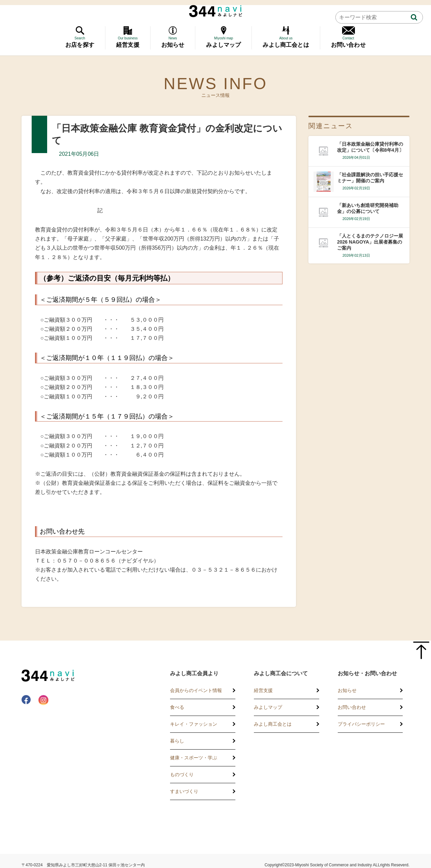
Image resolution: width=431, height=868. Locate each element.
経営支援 (263, 690)
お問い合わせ (352, 707)
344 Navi (216, 11)
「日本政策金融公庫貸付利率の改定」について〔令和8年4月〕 (370, 147)
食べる (177, 707)
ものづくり (182, 774)
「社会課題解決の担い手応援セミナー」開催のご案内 (370, 178)
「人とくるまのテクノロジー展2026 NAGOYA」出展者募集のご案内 (370, 242)
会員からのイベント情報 (196, 690)
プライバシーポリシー (361, 724)
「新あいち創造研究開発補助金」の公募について (368, 208)
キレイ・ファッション (194, 724)
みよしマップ (268, 707)
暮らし (177, 741)
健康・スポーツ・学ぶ (194, 758)
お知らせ (347, 690)
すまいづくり (184, 791)
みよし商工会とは (273, 724)
